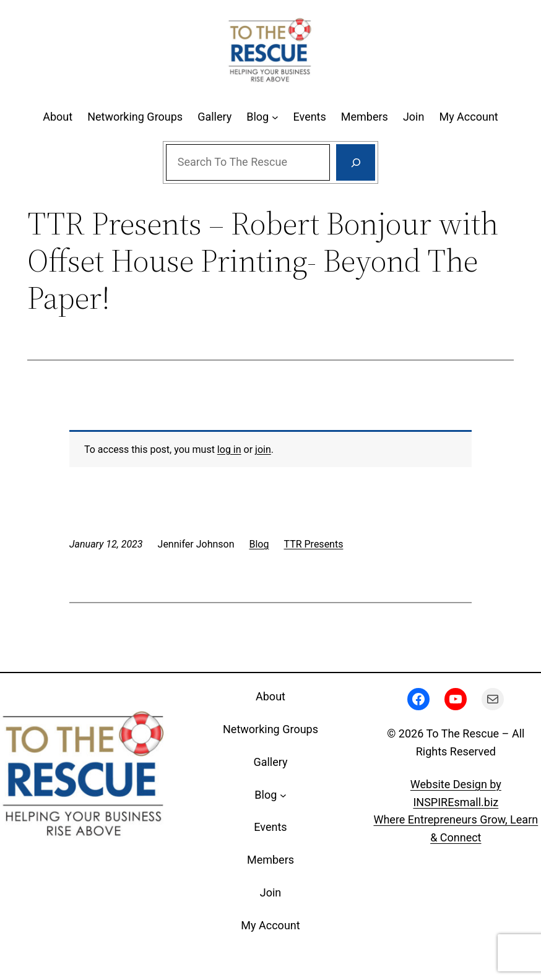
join (263, 449)
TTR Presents (313, 544)
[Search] (355, 163)
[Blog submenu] (275, 117)
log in (229, 449)
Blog (259, 544)
